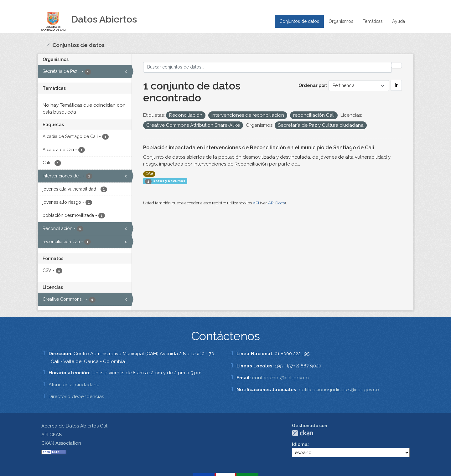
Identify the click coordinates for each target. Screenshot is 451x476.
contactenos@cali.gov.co (280, 378)
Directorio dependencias (76, 397)
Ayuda (399, 21)
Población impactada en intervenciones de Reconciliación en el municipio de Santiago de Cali (259, 148)
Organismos (341, 21)
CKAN (303, 433)
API (256, 203)
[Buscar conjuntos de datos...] (267, 67)
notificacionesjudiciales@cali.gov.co (339, 390)
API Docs (276, 203)
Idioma (300, 444)
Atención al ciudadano (74, 385)
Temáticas (373, 21)
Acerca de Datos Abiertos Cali (75, 426)
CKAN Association (61, 443)
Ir (396, 85)
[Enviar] (397, 65)
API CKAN (52, 435)
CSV (149, 174)
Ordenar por (312, 85)
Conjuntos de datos (299, 21)
